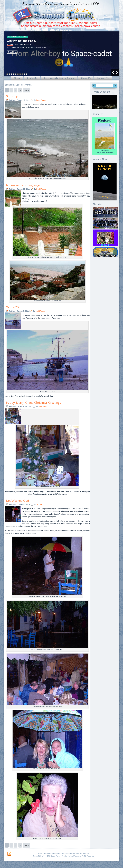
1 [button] (7, 74)
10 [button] (27, 74)
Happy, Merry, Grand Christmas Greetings (34, 403)
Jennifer (39, 504)
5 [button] (16, 74)
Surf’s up (12, 97)
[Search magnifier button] (115, 86)
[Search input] (105, 86)
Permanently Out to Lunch (18, 37)
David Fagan (41, 100)
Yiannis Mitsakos (65, 863)
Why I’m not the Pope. (21, 41)
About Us (86, 78)
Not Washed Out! (17, 501)
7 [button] (20, 74)
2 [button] (9, 74)
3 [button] (11, 74)
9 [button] (24, 74)
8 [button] (22, 74)
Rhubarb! (32, 78)
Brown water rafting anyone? (25, 185)
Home (17, 78)
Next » (26, 90)
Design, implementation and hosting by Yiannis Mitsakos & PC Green (63, 853)
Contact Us (103, 78)
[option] (62, 54)
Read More (12, 52)
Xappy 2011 (13, 307)
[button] (113, 73)
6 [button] (18, 74)
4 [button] (14, 74)
